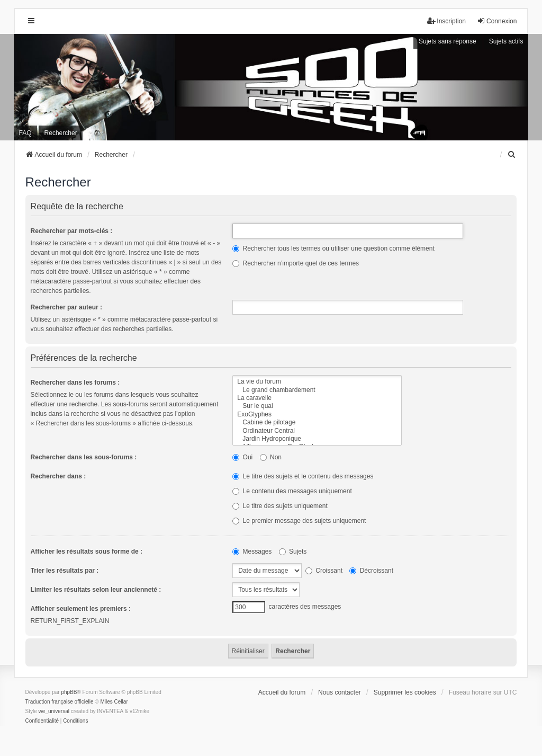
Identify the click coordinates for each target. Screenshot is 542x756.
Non (271, 457)
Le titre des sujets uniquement (280, 506)
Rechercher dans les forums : (75, 383)
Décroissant (371, 571)
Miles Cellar (114, 702)
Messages (252, 552)
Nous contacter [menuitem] (340, 692)
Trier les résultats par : (65, 571)
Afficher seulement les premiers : (81, 609)
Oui (242, 457)
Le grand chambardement (317, 390)
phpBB (69, 692)
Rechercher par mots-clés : (72, 231)
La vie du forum (317, 382)
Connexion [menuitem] (497, 21)
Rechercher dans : (58, 476)
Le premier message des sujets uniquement (299, 521)
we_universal (54, 711)
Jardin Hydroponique (317, 439)
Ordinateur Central (317, 431)
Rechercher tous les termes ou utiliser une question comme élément (333, 248)
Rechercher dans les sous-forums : (84, 457)
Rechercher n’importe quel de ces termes (296, 263)
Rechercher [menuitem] (61, 133)
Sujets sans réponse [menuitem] (448, 41)
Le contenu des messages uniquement (292, 491)
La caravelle (317, 398)
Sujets (293, 552)
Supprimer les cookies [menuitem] (405, 692)
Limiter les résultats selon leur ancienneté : (96, 590)
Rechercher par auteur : (66, 307)
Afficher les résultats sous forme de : (87, 552)
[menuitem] (512, 155)
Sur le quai (317, 406)
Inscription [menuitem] (446, 21)
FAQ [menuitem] (25, 133)
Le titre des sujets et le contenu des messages (303, 476)
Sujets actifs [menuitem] (506, 41)
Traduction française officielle (60, 702)
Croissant (324, 571)
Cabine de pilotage (317, 423)
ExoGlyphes (317, 415)
